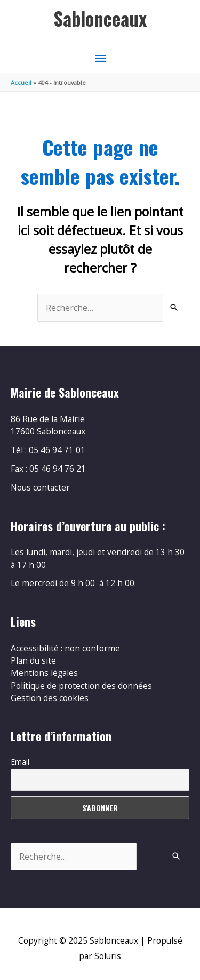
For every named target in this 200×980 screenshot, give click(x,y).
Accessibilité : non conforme (65, 648)
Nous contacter (40, 487)
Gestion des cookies (50, 698)
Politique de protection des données (81, 686)
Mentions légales (44, 673)
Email (20, 762)
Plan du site (33, 660)
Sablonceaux (100, 18)
